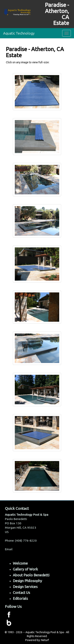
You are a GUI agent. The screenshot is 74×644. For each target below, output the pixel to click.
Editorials (20, 598)
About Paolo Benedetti (31, 575)
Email (9, 549)
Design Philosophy (27, 581)
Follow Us (13, 606)
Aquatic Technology (19, 33)
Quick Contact (17, 508)
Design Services (25, 587)
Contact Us (21, 593)
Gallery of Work (25, 569)
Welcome (20, 563)
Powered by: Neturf (37, 640)
